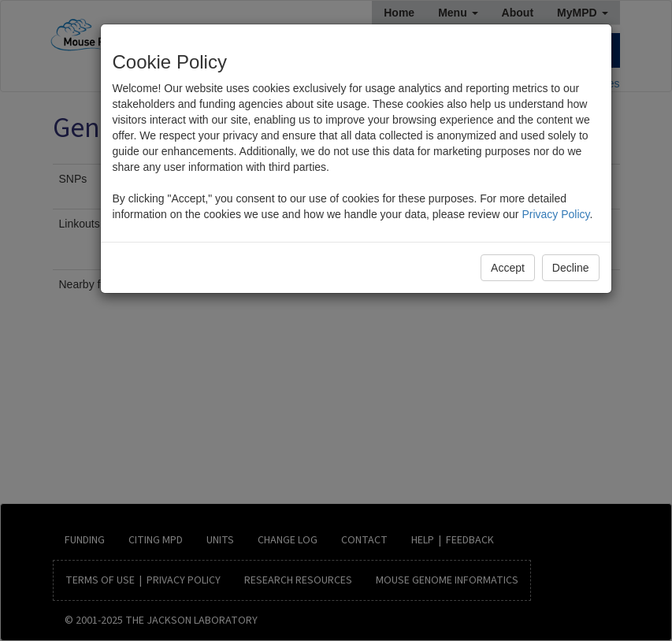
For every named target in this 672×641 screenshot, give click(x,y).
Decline (571, 268)
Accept (508, 268)
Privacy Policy (555, 214)
